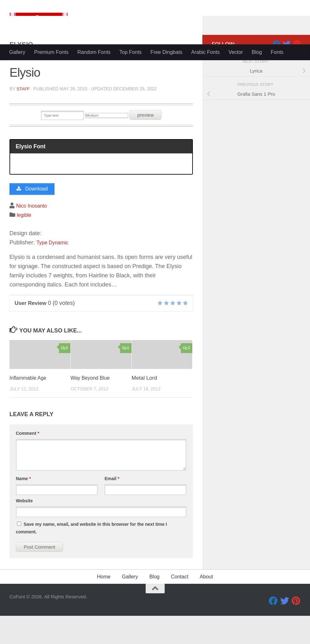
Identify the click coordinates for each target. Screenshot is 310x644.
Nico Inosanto (34, 234)
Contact (180, 605)
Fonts (277, 52)
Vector (236, 52)
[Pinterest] (297, 69)
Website (24, 529)
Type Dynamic (54, 270)
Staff (23, 114)
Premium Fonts (51, 52)
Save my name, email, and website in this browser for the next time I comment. (91, 556)
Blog (257, 52)
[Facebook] (276, 69)
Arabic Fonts (206, 52)
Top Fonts (130, 52)
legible (25, 243)
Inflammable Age (30, 406)
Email (112, 507)
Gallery (17, 52)
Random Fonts (94, 52)
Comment (28, 461)
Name (23, 507)
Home (104, 605)
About (206, 605)
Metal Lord (144, 406)
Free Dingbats (166, 52)
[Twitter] (287, 69)
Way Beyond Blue (92, 406)
